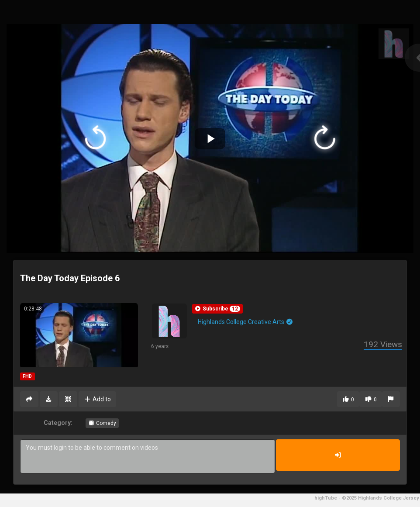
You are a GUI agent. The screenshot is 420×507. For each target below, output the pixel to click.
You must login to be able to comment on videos (148, 456)
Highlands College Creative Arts (246, 322)
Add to (98, 399)
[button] (217, 309)
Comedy (102, 423)
